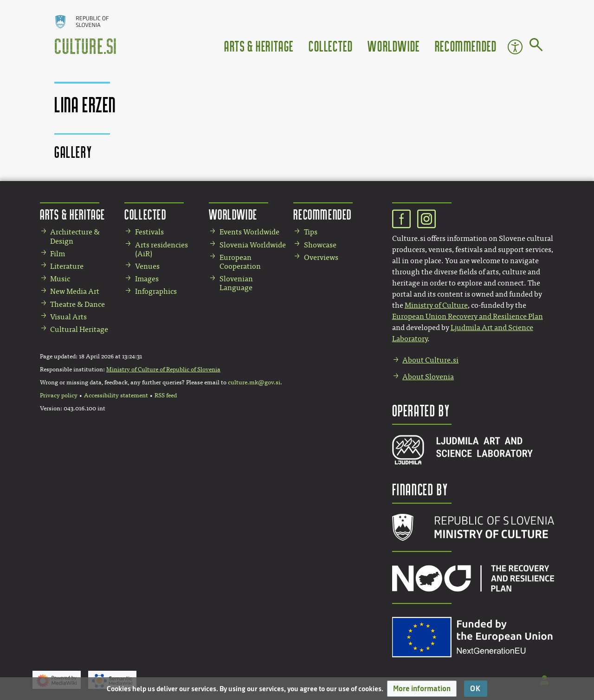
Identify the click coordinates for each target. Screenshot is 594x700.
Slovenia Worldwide (253, 245)
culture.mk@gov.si (254, 382)
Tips (311, 232)
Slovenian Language (236, 283)
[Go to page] (536, 46)
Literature (67, 266)
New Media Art (75, 291)
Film (58, 254)
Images (147, 279)
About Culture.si (430, 360)
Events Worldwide (249, 232)
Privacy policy (59, 395)
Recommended (466, 46)
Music (60, 279)
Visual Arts (68, 317)
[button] (422, 689)
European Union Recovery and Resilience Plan (468, 316)
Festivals (149, 232)
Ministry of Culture (436, 305)
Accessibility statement (116, 395)
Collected (331, 46)
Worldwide (394, 46)
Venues (147, 266)
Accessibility (515, 47)
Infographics (156, 291)
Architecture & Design (75, 236)
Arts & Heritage (259, 46)
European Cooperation (240, 262)
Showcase (320, 245)
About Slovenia (428, 377)
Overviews (321, 257)
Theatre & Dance (77, 304)
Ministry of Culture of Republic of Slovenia (163, 369)
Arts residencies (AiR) (161, 249)
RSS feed (166, 395)
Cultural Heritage (79, 329)
